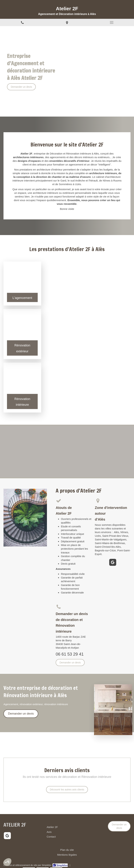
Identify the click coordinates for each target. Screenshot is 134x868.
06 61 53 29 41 (70, 654)
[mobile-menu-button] (112, 22)
